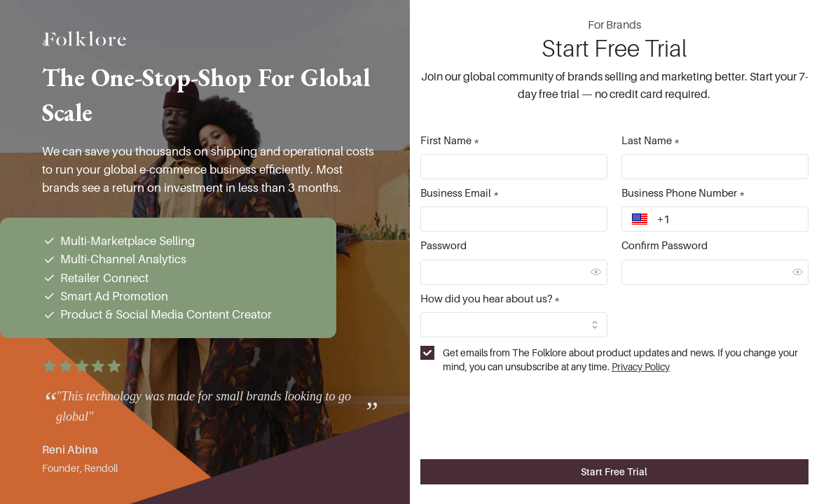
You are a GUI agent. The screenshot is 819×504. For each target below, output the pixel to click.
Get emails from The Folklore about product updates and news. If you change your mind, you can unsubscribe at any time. (620, 359)
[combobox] (514, 325)
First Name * (450, 140)
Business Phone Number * (683, 192)
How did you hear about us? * (490, 298)
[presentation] (614, 407)
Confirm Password (665, 245)
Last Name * (651, 140)
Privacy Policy (641, 366)
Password (443, 245)
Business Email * (460, 192)
